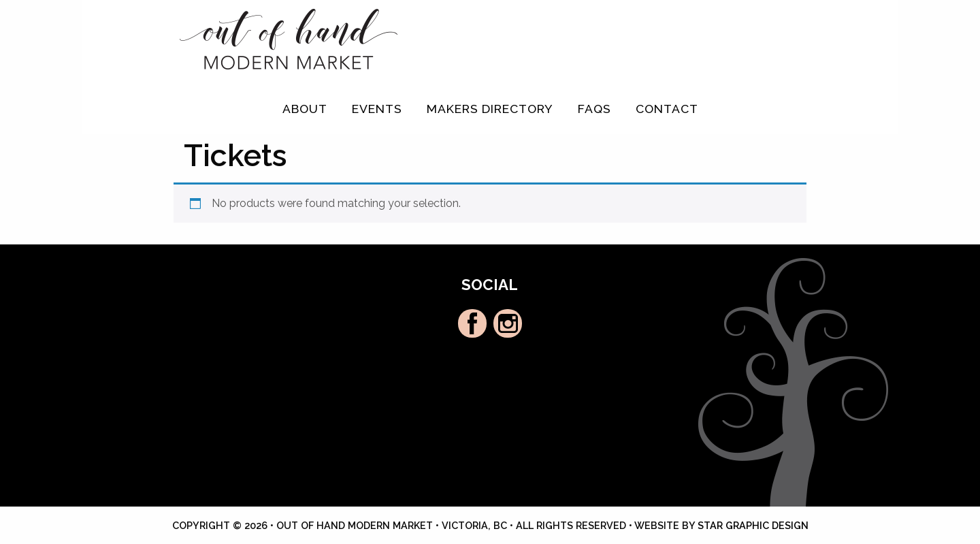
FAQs (594, 109)
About (305, 109)
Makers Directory (490, 109)
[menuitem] (305, 109)
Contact (667, 109)
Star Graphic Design (753, 525)
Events (377, 109)
